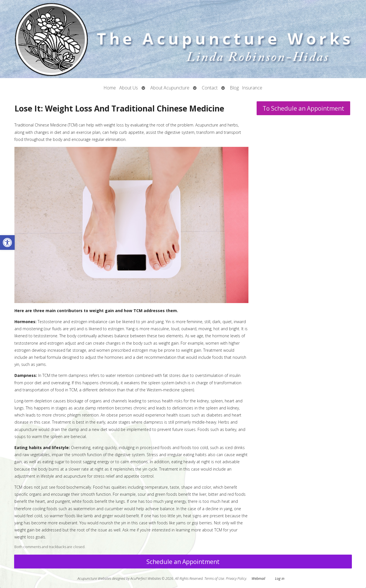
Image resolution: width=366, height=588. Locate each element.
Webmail (258, 579)
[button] (7, 243)
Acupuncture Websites (94, 579)
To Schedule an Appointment (303, 108)
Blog (234, 88)
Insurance (252, 88)
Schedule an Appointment (183, 562)
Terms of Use (214, 579)
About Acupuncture (170, 88)
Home (110, 88)
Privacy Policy (236, 579)
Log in (280, 579)
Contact (210, 88)
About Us (129, 88)
